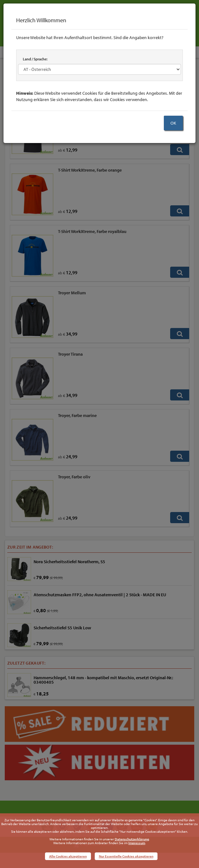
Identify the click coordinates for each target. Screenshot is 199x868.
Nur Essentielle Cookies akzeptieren (126, 856)
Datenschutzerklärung (132, 839)
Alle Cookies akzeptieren (68, 856)
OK (173, 123)
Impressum (137, 843)
